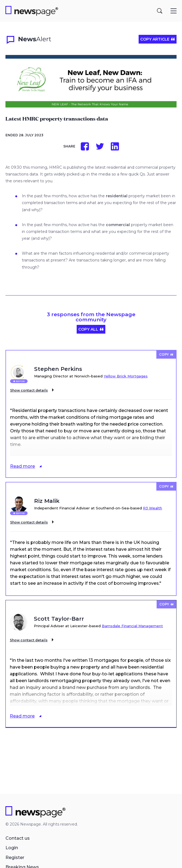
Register (15, 858)
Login (12, 848)
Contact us (18, 838)
